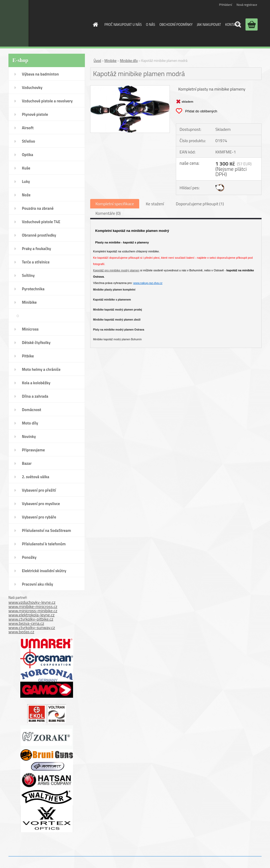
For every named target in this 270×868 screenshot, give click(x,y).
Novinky (29, 437)
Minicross (30, 329)
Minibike (29, 302)
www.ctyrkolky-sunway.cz (32, 627)
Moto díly (30, 423)
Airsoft (28, 128)
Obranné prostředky (39, 235)
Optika (28, 155)
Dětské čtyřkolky (36, 343)
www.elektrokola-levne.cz (32, 615)
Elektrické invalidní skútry (44, 571)
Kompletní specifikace (115, 204)
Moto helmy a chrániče (41, 369)
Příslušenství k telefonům (44, 544)
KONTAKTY (233, 24)
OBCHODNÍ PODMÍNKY (176, 24)
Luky (26, 181)
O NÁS (150, 24)
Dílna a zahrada (35, 396)
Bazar (27, 463)
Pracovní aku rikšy (37, 584)
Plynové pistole (35, 114)
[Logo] (44, 23)
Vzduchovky (32, 88)
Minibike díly (69, 316)
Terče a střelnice (36, 262)
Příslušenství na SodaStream (46, 530)
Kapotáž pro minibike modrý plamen (116, 270)
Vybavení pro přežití (39, 490)
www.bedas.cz (21, 632)
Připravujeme (33, 450)
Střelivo (28, 141)
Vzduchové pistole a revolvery (47, 101)
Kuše (26, 168)
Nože (26, 195)
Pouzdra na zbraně (38, 208)
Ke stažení (155, 204)
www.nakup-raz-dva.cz (148, 283)
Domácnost (32, 410)
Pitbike (28, 356)
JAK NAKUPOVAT (209, 24)
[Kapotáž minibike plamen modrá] (130, 88)
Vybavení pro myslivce (41, 504)
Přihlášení (226, 5)
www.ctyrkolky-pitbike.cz (31, 619)
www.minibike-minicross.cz (33, 606)
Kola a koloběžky (36, 383)
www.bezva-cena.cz (26, 623)
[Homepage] (94, 24)
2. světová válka (36, 477)
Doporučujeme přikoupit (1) (200, 204)
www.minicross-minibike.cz (33, 611)
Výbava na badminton (40, 74)
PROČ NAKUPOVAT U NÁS (123, 24)
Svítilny (28, 275)
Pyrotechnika (33, 289)
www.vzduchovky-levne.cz (32, 602)
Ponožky (29, 557)
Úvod (97, 61)
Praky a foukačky (36, 249)
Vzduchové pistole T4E (41, 222)
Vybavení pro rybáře (39, 517)
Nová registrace (247, 5)
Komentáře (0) (108, 213)
